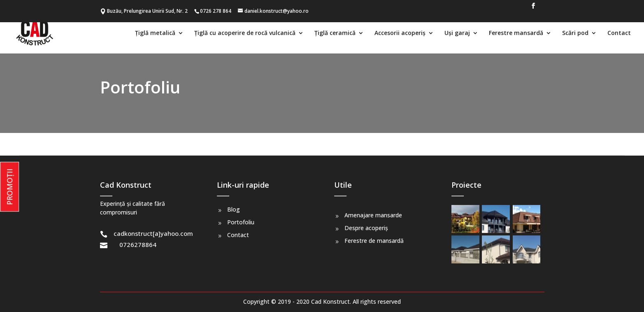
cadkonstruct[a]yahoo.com (153, 233)
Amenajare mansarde (373, 215)
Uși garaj (457, 33)
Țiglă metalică (155, 33)
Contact (619, 33)
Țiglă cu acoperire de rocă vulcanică (245, 33)
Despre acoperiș (366, 228)
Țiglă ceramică (335, 33)
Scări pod (575, 33)
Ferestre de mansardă (374, 241)
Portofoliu (241, 222)
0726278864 (138, 244)
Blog (234, 209)
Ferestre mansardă (516, 33)
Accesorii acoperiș (400, 33)
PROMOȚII (9, 187)
